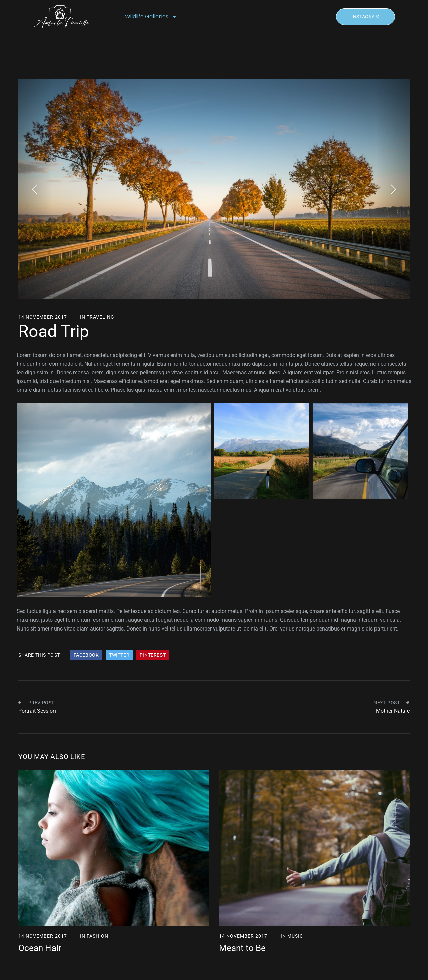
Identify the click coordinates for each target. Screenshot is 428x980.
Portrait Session (37, 711)
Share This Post (39, 655)
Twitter (119, 655)
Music (295, 936)
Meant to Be (242, 948)
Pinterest (153, 655)
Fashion (97, 936)
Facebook (86, 655)
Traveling (100, 317)
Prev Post (36, 703)
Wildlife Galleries (151, 17)
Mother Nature (393, 711)
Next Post (392, 703)
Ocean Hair (40, 948)
